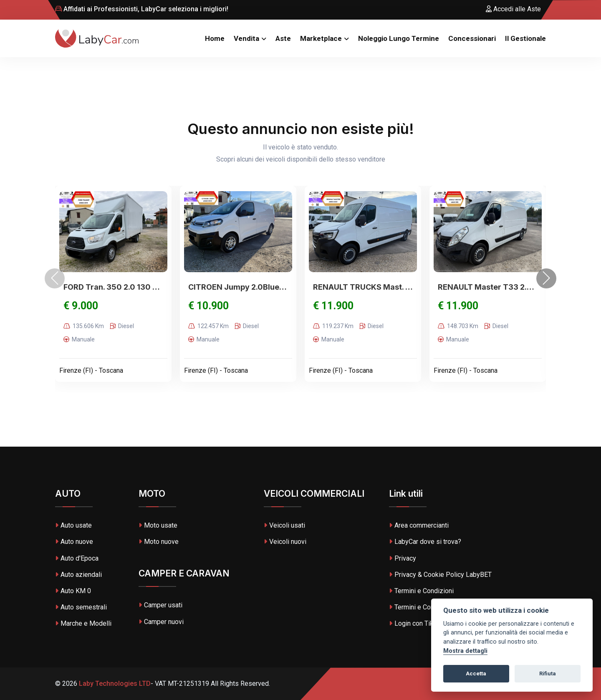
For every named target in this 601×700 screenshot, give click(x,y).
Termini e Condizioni (421, 591)
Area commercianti (419, 525)
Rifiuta (548, 673)
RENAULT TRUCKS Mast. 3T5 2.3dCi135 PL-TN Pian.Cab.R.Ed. (363, 287)
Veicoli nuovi (285, 542)
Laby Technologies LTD (114, 684)
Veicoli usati (284, 525)
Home (215, 38)
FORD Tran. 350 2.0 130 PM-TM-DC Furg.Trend (113, 287)
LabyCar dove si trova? (425, 542)
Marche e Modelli (83, 623)
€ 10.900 (208, 306)
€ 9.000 (81, 306)
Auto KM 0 (73, 591)
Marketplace (321, 38)
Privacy (403, 558)
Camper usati (160, 605)
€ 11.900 (333, 306)
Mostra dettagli (465, 651)
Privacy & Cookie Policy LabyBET (440, 575)
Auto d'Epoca (77, 558)
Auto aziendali (78, 575)
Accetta (476, 673)
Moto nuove (159, 542)
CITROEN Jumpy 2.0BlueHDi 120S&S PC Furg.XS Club (238, 287)
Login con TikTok (416, 623)
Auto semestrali (81, 607)
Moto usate (158, 525)
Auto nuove (74, 542)
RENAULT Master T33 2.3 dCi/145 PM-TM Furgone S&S (488, 287)
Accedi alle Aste (513, 9)
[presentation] (55, 278)
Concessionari (472, 38)
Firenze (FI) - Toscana (91, 370)
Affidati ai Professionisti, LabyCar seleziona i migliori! (142, 9)
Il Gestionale (525, 38)
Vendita (246, 38)
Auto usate (73, 525)
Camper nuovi (161, 622)
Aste (283, 38)
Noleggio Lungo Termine (399, 38)
